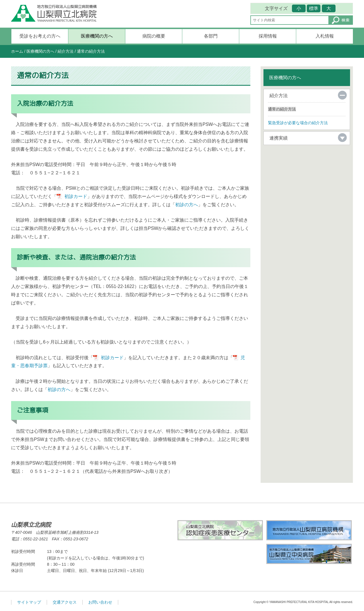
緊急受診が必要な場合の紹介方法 (298, 123)
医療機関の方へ (97, 36)
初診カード (76, 196)
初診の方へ (187, 205)
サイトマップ (29, 602)
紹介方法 (66, 51)
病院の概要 (154, 36)
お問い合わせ (100, 602)
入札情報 (325, 36)
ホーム (17, 51)
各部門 (211, 36)
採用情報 (268, 36)
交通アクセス (65, 602)
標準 (314, 8)
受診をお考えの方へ (40, 36)
